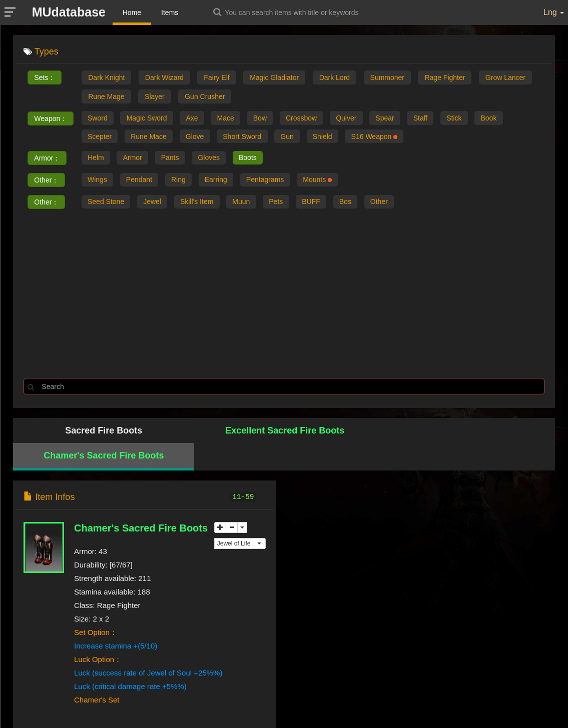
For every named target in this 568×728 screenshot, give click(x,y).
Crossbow (308, 118)
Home (133, 12)
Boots (253, 159)
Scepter (100, 137)
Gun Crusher (205, 96)
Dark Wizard (164, 77)
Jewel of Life (234, 519)
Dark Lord (335, 77)
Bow (265, 118)
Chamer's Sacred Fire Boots (352, 432)
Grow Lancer (505, 77)
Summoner (387, 77)
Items (171, 12)
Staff (431, 118)
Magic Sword (148, 118)
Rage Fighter (445, 77)
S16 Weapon (383, 137)
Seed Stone (106, 203)
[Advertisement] (284, 294)
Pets (282, 203)
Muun (245, 203)
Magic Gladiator (274, 77)
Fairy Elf (216, 77)
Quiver (354, 118)
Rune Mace (151, 137)
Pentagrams (270, 181)
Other (389, 203)
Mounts (324, 181)
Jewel (154, 203)
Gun (293, 137)
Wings (98, 181)
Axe (195, 118)
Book (502, 118)
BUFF (318, 203)
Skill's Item (200, 203)
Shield (329, 137)
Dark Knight (106, 77)
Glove (198, 137)
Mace (230, 118)
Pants (173, 159)
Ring (181, 181)
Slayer (155, 96)
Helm (96, 159)
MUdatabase (70, 12)
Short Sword (246, 137)
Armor (134, 159)
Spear (394, 118)
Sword (98, 118)
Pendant (141, 181)
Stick (466, 118)
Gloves (213, 159)
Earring (220, 181)
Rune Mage (106, 96)
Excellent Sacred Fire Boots (216, 432)
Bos (353, 203)
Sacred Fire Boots (81, 432)
